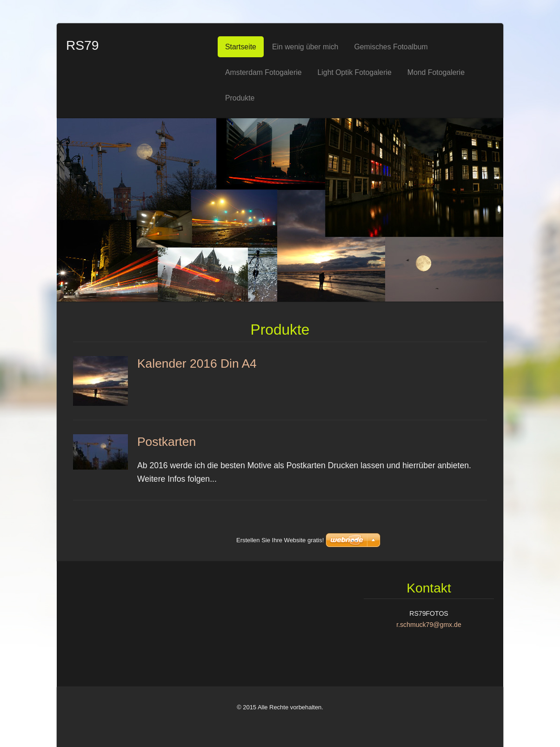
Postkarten (167, 442)
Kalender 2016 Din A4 (197, 363)
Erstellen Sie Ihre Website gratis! (280, 721)
